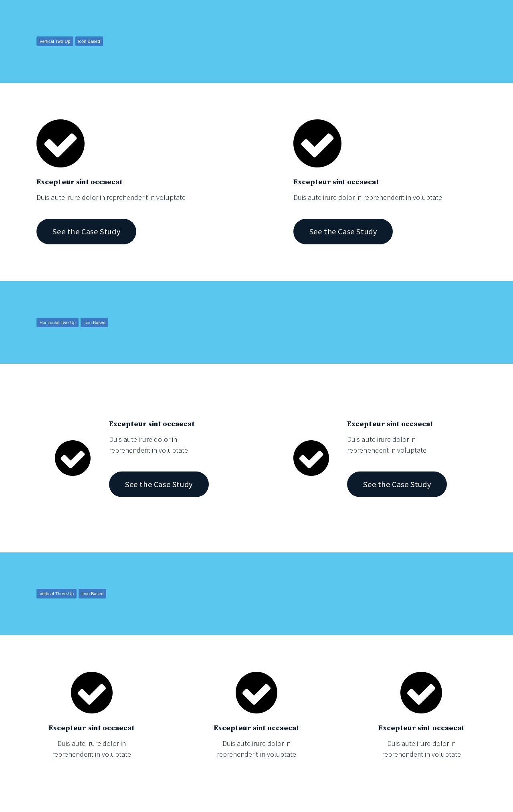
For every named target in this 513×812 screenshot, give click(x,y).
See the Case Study (86, 231)
